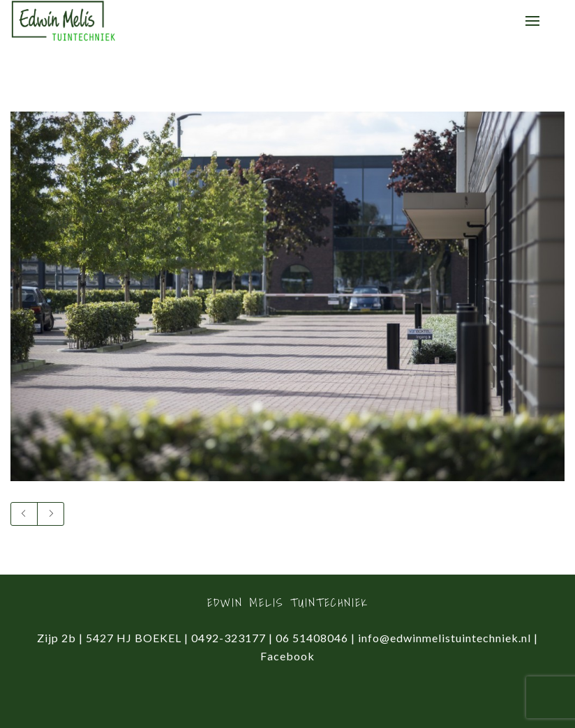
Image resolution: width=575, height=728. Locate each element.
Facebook (287, 656)
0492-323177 (229, 638)
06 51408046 (312, 638)
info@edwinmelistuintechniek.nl (445, 638)
